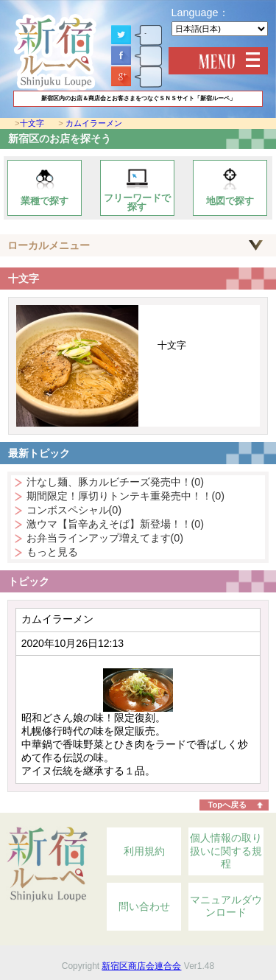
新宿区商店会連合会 (141, 966)
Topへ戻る (227, 805)
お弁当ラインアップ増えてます (105, 538)
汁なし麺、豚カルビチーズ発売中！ (116, 482)
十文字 (32, 123)
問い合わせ (144, 906)
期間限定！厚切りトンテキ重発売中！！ (126, 496)
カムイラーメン (94, 123)
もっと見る (52, 552)
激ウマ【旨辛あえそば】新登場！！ (116, 524)
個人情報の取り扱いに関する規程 (226, 851)
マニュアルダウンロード (226, 906)
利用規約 (144, 851)
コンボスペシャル (74, 510)
